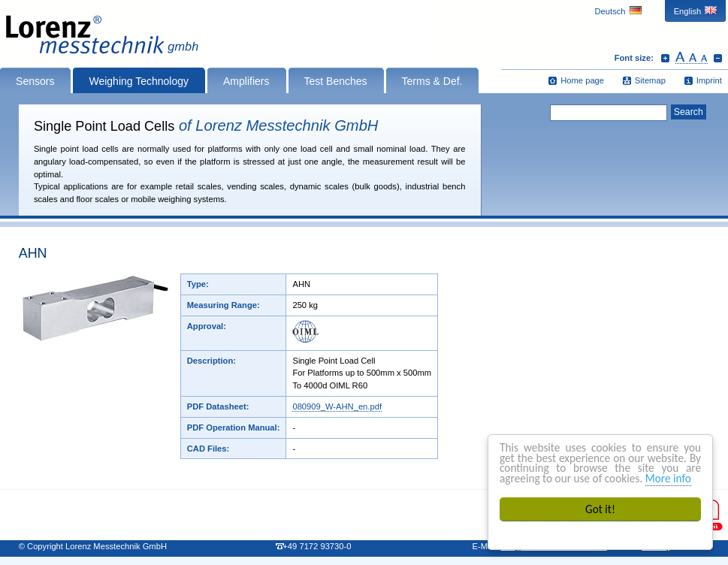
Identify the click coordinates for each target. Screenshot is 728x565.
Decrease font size (718, 58)
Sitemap (650, 80)
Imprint (709, 80)
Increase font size (665, 58)
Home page (582, 80)
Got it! (600, 509)
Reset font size (692, 58)
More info (668, 478)
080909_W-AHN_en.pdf (337, 406)
